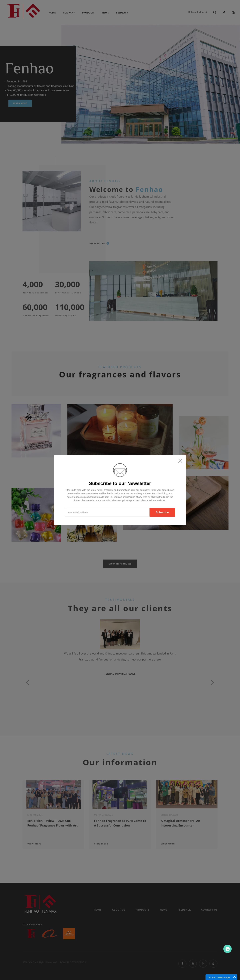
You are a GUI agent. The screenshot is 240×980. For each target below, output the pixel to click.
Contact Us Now (227, 949)
